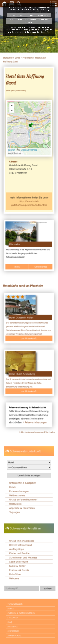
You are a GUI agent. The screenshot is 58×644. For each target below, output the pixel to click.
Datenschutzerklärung (40, 9)
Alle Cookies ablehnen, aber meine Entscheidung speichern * (29, 21)
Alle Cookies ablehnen (39, 15)
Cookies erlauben (17, 15)
